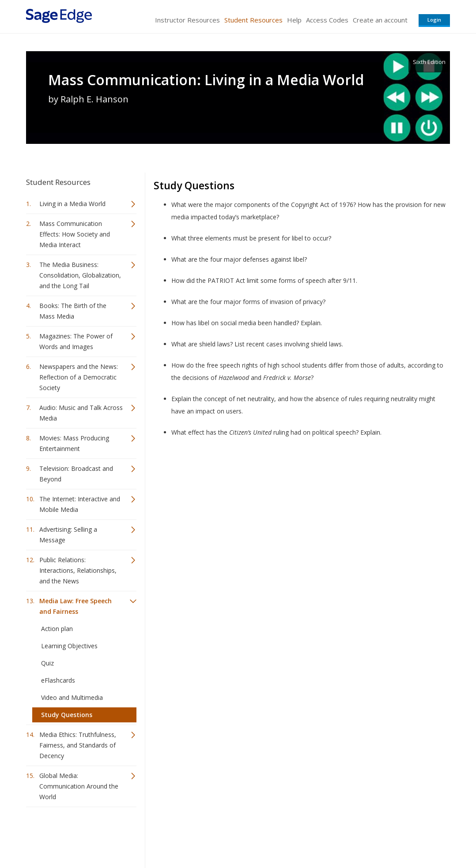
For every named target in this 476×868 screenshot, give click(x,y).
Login (434, 20)
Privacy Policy (392, 835)
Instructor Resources (187, 20)
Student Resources (253, 20)
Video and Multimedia (72, 697)
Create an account (380, 20)
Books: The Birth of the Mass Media (73, 311)
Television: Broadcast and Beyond (76, 474)
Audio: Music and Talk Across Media (81, 413)
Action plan (57, 629)
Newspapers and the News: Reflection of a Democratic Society (79, 377)
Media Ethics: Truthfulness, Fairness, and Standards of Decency (78, 745)
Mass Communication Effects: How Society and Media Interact (75, 234)
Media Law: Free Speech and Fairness (76, 606)
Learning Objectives (69, 646)
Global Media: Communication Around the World (79, 786)
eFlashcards (58, 680)
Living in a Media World (72, 204)
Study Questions (67, 715)
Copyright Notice (342, 835)
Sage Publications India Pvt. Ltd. (154, 835)
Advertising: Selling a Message (68, 535)
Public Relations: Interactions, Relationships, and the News (78, 570)
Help (294, 20)
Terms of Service (288, 835)
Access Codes (327, 20)
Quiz (47, 663)
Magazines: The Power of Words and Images (76, 341)
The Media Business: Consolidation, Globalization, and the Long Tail (80, 275)
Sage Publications (76, 835)
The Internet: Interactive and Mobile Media (80, 504)
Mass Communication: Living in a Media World (206, 80)
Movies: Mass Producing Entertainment (74, 443)
